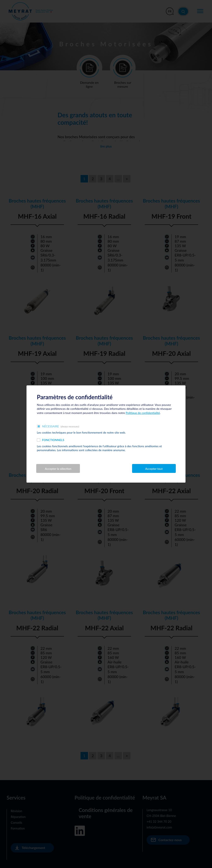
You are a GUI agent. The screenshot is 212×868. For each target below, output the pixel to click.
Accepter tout (154, 469)
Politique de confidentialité (143, 413)
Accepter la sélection (58, 469)
